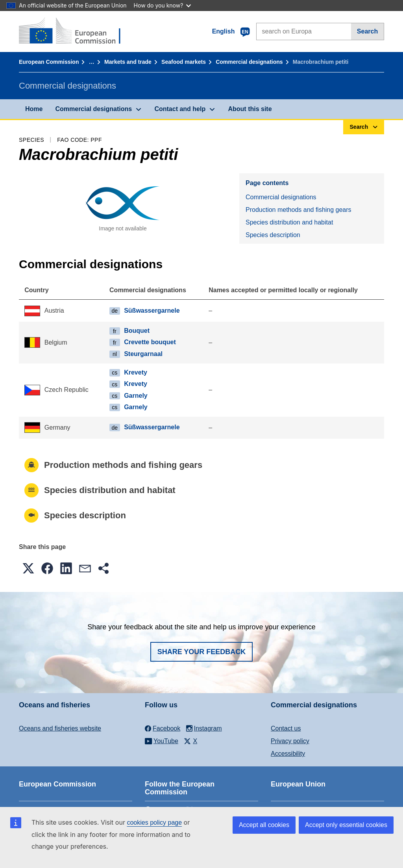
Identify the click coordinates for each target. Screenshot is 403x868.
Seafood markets (184, 62)
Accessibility (288, 754)
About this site (250, 109)
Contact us (286, 728)
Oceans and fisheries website (60, 728)
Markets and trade (128, 62)
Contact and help (180, 109)
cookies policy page (154, 823)
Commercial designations (249, 62)
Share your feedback (202, 652)
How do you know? (163, 5)
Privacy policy (290, 741)
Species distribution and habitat (289, 222)
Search (367, 31)
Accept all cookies (264, 825)
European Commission (49, 62)
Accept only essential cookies (346, 825)
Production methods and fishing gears (299, 210)
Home (34, 109)
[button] (28, 568)
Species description (273, 235)
